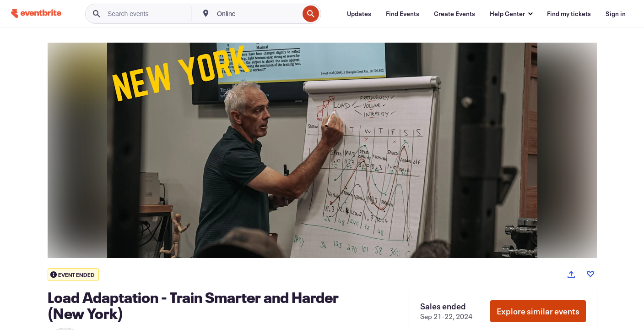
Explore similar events (538, 311)
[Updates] (359, 14)
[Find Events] (403, 14)
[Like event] (590, 274)
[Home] (36, 14)
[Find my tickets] (569, 14)
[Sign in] (616, 14)
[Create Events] (455, 14)
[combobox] (257, 14)
